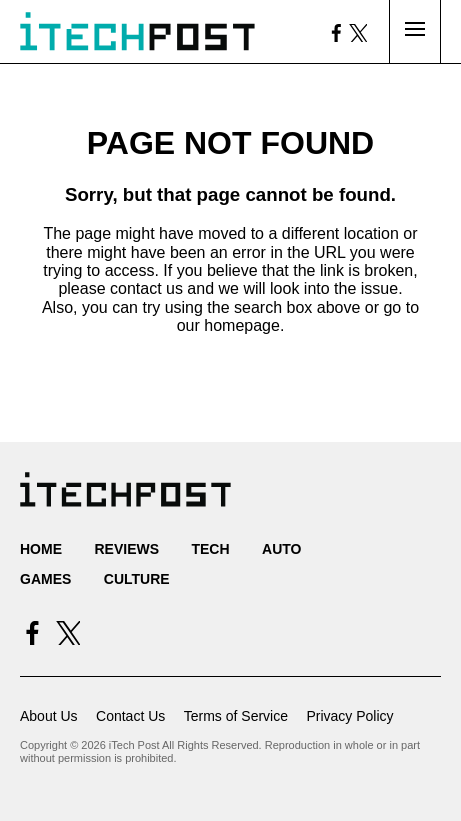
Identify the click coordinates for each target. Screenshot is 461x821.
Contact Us (130, 716)
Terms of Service (236, 716)
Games (45, 579)
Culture (137, 579)
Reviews (126, 549)
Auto (281, 549)
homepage (242, 325)
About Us (49, 716)
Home (41, 549)
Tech (210, 549)
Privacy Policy (349, 716)
